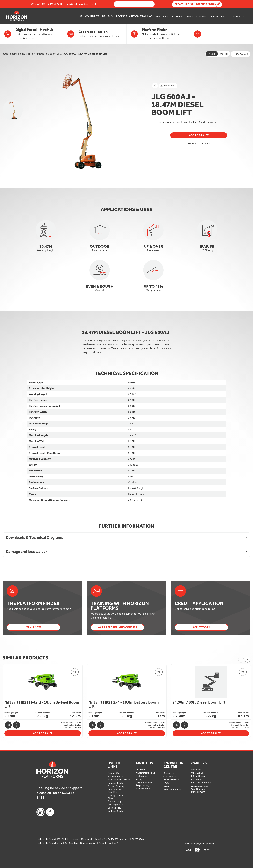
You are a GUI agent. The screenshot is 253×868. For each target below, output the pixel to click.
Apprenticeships (200, 786)
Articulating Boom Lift (48, 54)
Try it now (34, 627)
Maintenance (162, 16)
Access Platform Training (134, 16)
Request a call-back (199, 144)
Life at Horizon (199, 776)
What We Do (197, 773)
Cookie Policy (114, 808)
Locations (196, 779)
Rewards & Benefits (201, 783)
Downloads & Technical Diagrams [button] (34, 537)
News (166, 786)
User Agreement (116, 805)
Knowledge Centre (196, 16)
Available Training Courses (117, 627)
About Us (226, 16)
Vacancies (196, 770)
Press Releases (171, 780)
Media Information (173, 790)
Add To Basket (199, 135)
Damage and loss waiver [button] (26, 552)
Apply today (201, 627)
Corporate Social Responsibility (144, 784)
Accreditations (143, 789)
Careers (214, 16)
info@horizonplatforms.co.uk (82, 4)
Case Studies (170, 776)
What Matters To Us (145, 773)
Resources (169, 773)
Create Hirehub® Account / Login (195, 4)
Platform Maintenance (119, 780)
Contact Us (38, 4)
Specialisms (177, 16)
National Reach (115, 783)
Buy (111, 16)
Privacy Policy (114, 801)
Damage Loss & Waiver (116, 797)
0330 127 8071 (56, 4)
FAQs (166, 783)
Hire (80, 16)
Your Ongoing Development (198, 791)
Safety (139, 779)
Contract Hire (95, 16)
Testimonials (142, 776)
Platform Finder (115, 776)
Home (22, 54)
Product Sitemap (116, 786)
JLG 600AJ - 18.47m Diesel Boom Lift (85, 54)
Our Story (140, 770)
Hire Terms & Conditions (114, 791)
